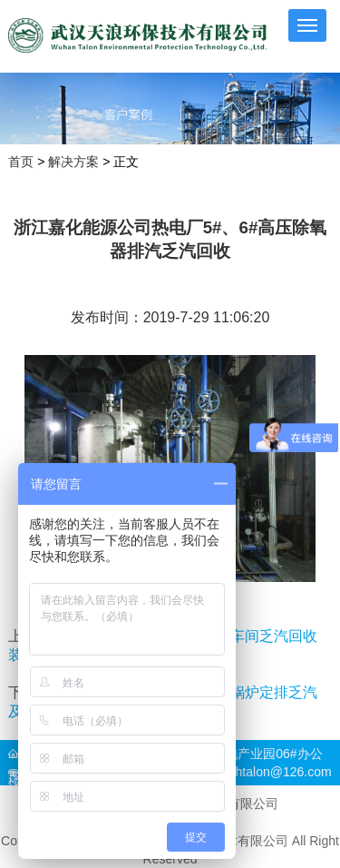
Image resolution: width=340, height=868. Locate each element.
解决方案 (73, 162)
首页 (21, 162)
